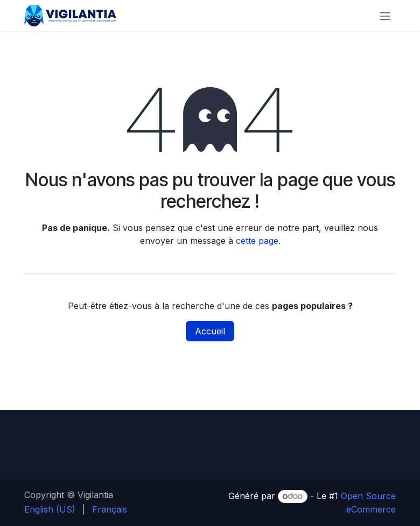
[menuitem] (50, 509)
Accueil (210, 331)
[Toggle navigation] (385, 16)
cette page (257, 241)
